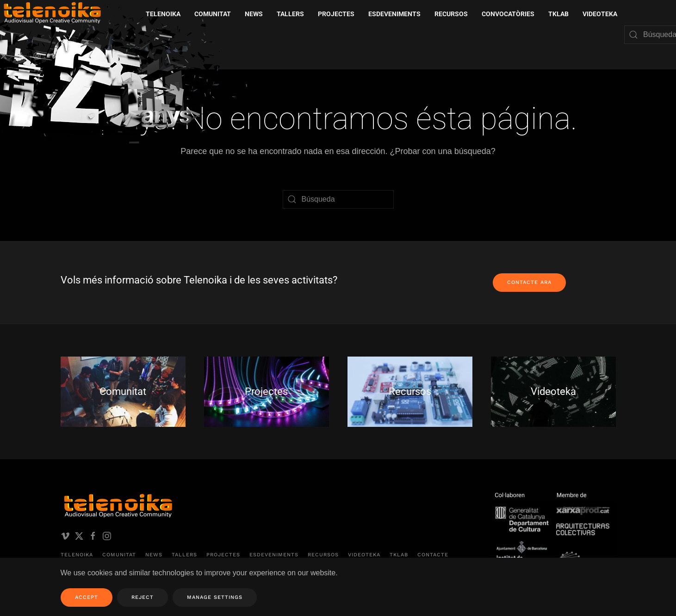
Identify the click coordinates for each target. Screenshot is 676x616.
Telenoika (77, 555)
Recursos (323, 555)
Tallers (290, 14)
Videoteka (600, 14)
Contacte (433, 555)
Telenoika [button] (163, 14)
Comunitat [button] (213, 14)
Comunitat (119, 555)
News (154, 555)
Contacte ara (529, 282)
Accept (87, 597)
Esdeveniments (274, 555)
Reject (143, 597)
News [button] (254, 14)
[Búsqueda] (338, 199)
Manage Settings (215, 597)
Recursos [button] (451, 14)
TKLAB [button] (558, 14)
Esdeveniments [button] (394, 14)
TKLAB (399, 555)
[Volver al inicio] (127, 78)
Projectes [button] (336, 14)
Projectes (223, 555)
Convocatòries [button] (508, 14)
